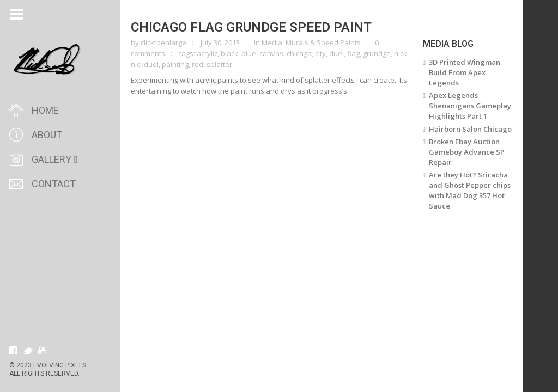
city (320, 53)
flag (353, 53)
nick (401, 53)
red (198, 64)
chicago (299, 53)
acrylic (207, 53)
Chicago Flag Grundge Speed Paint (251, 27)
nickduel (145, 64)
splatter (219, 64)
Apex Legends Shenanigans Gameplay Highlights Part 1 (470, 106)
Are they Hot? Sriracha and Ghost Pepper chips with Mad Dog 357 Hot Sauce (470, 190)
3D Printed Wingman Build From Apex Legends (465, 72)
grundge (377, 53)
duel (336, 53)
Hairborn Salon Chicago (470, 129)
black (229, 53)
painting (175, 64)
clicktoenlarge (163, 42)
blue (249, 53)
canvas (271, 53)
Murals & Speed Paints (323, 42)
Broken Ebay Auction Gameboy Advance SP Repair (467, 152)
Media (272, 42)
